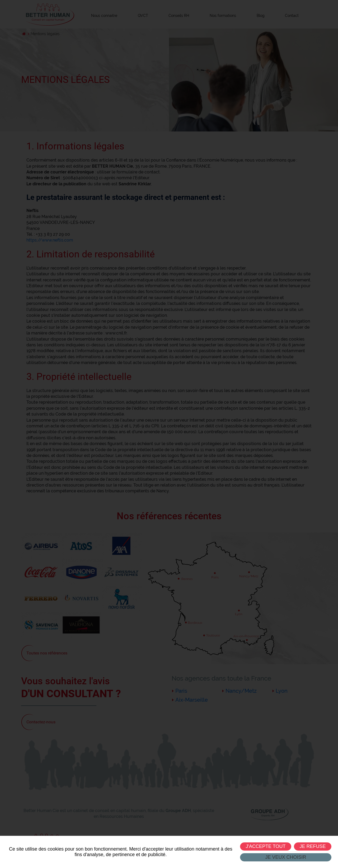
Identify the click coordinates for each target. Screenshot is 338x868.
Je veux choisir (286, 857)
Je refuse (313, 846)
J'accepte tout (266, 846)
